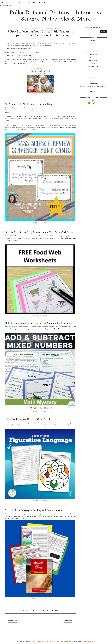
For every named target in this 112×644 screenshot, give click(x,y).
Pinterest (21, 2)
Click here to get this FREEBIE (15, 108)
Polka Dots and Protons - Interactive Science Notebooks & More (56, 16)
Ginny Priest (94, 103)
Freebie (93, 63)
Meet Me (5, 2)
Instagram (31, 2)
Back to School (93, 46)
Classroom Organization (93, 52)
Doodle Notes (93, 58)
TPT (12, 2)
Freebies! (42, 2)
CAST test (41, 28)
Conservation (93, 55)
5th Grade (24, 28)
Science (93, 72)
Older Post (67, 621)
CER (93, 49)
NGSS (58, 28)
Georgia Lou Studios (88, 642)
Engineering (93, 60)
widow (93, 78)
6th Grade (33, 28)
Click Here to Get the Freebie (40, 223)
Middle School (50, 28)
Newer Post (13, 621)
